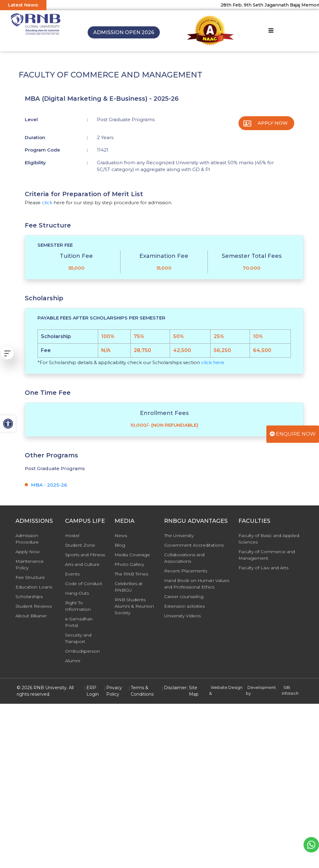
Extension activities (184, 606)
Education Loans (34, 587)
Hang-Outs (77, 593)
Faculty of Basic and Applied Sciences (269, 539)
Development (262, 687)
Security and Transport (78, 638)
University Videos (182, 616)
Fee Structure (30, 577)
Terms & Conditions (142, 691)
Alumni (73, 661)
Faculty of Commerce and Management (267, 555)
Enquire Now (293, 434)
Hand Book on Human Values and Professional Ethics (197, 584)
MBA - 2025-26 (49, 485)
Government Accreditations (194, 545)
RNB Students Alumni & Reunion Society (134, 606)
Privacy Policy (114, 691)
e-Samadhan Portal (79, 622)
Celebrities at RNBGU (129, 587)
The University (179, 535)
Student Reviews (34, 606)
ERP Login (93, 691)
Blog (120, 545)
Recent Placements (186, 571)
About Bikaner (31, 616)
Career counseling (184, 597)
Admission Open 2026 (124, 32)
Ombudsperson (82, 651)
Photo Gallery (129, 564)
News (121, 535)
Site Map (194, 691)
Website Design (227, 687)
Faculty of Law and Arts (263, 568)
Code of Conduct (84, 584)
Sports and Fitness (85, 555)
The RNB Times (131, 574)
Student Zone (80, 545)
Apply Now (273, 123)
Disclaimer (175, 688)
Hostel (72, 535)
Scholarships (29, 597)
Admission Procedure (27, 539)
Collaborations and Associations (184, 558)
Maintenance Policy (30, 564)
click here (213, 362)
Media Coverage (132, 555)
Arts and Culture (82, 564)
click (47, 203)
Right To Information (78, 606)
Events (72, 574)
